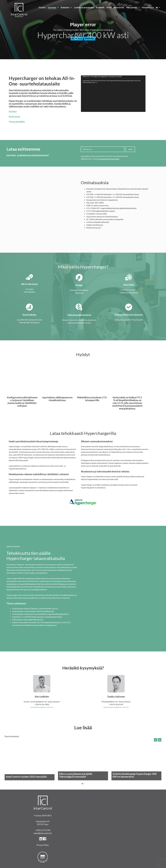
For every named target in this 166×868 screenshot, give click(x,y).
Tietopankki (133, 8)
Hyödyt (13, 112)
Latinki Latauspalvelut (84, 7)
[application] (113, 94)
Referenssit (119, 7)
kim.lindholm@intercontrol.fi (42, 707)
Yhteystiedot (148, 7)
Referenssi (14, 117)
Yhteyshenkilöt (17, 122)
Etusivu (42, 7)
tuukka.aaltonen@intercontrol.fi (116, 707)
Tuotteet (54, 8)
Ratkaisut (67, 8)
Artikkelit (100, 7)
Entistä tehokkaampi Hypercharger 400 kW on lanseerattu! (135, 775)
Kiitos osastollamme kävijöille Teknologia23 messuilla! (76, 775)
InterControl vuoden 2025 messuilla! (26, 777)
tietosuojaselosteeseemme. (109, 159)
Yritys (109, 7)
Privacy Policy (43, 845)
